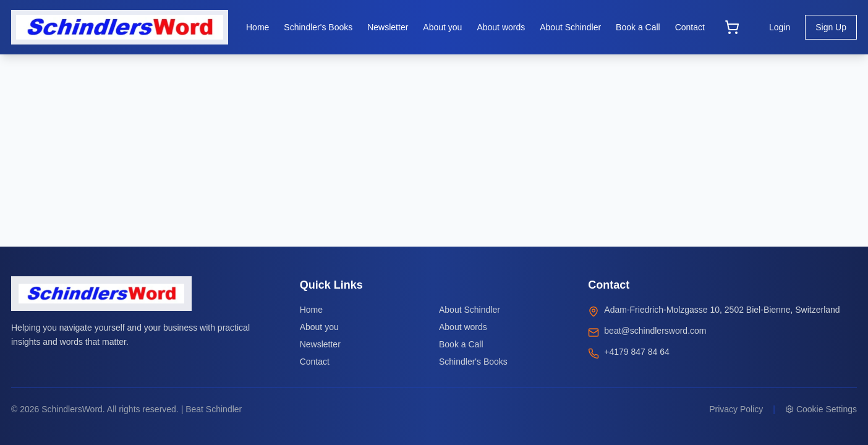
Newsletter (320, 344)
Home (311, 310)
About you (319, 327)
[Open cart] (732, 27)
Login (780, 27)
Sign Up (831, 27)
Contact (315, 362)
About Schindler (470, 310)
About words (463, 327)
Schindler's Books (473, 362)
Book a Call (461, 344)
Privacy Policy (736, 409)
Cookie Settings (821, 409)
